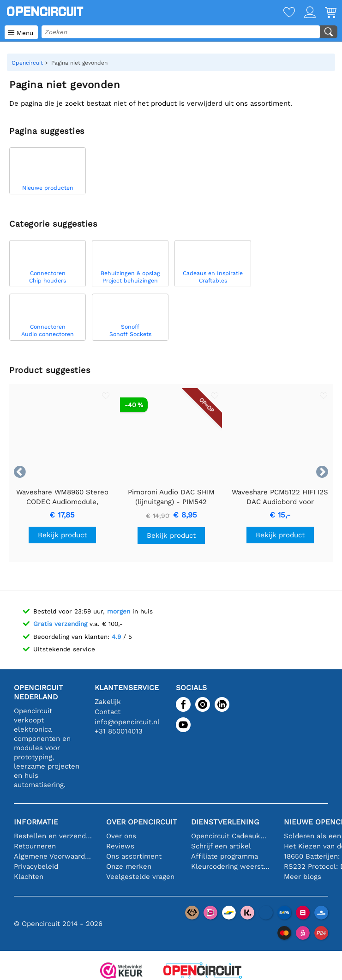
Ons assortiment (134, 856)
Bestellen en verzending (53, 836)
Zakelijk (108, 702)
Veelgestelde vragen (140, 877)
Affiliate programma (225, 856)
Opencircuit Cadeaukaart (230, 836)
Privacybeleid (36, 866)
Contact (108, 712)
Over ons (121, 836)
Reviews (120, 846)
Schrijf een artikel (221, 846)
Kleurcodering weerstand (230, 866)
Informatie (36, 822)
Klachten (29, 877)
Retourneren (35, 846)
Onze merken (129, 866)
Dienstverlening (225, 822)
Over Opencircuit (142, 822)
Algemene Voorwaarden (53, 856)
